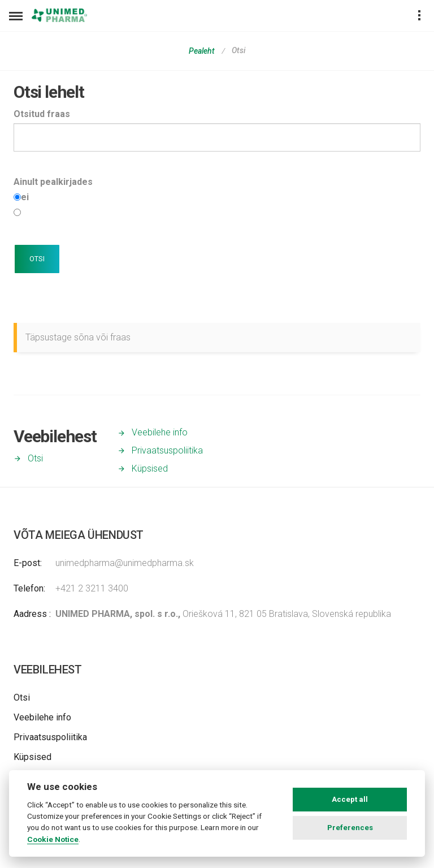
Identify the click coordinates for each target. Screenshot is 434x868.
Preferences (350, 828)
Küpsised (150, 468)
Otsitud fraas (42, 114)
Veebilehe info (160, 432)
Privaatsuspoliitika (167, 450)
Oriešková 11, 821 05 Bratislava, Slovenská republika (223, 614)
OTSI (37, 259)
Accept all (350, 799)
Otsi (35, 458)
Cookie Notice (53, 839)
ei (25, 197)
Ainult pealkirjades (53, 182)
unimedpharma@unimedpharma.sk (125, 563)
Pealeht (202, 51)
